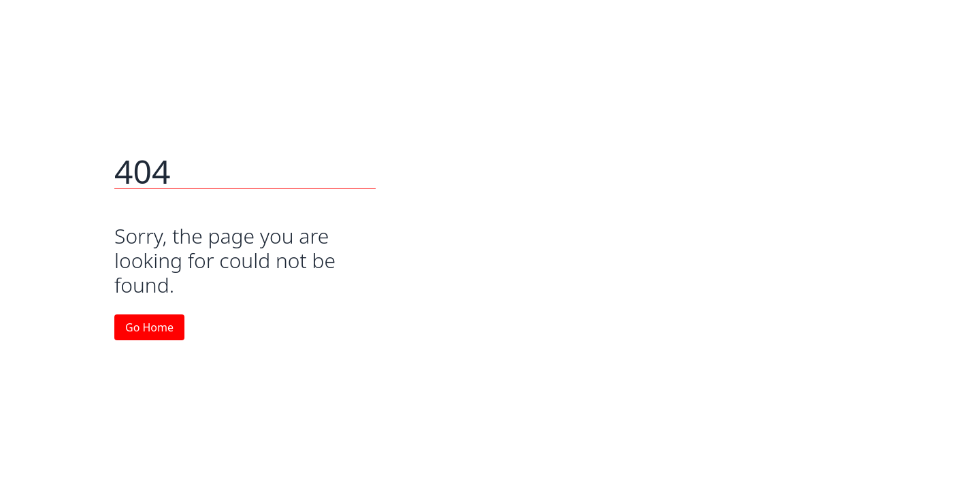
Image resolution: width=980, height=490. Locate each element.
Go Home (149, 327)
